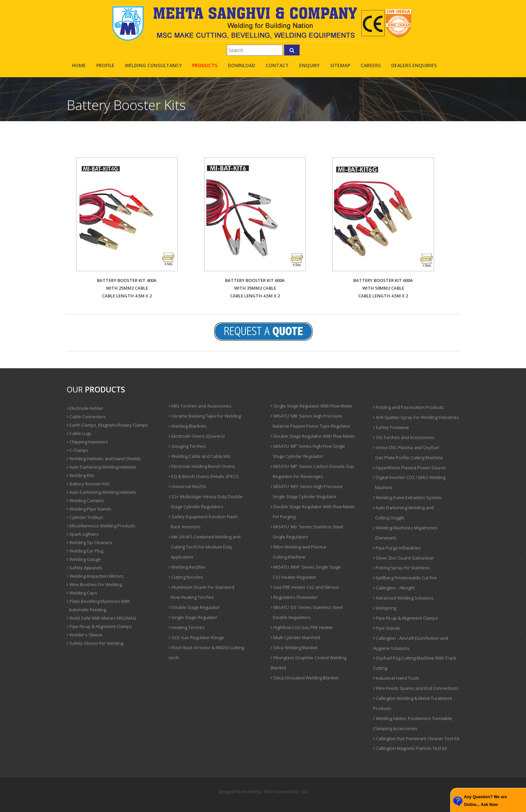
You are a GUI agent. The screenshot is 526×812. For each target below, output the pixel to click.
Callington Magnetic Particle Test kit (410, 748)
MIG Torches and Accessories (200, 406)
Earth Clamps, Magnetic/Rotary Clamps (107, 425)
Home (79, 65)
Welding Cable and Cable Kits (200, 456)
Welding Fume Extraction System (407, 497)
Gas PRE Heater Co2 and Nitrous (305, 587)
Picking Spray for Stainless (401, 568)
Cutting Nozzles (186, 577)
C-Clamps (78, 450)
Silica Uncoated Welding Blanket (305, 678)
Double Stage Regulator (194, 607)
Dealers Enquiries (414, 65)
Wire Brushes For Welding (94, 584)
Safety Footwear (391, 427)
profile (105, 65)
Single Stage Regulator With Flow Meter (312, 406)
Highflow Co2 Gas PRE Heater (302, 627)
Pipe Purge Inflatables (397, 548)
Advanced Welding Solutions (403, 598)
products (205, 65)
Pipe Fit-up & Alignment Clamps (99, 626)
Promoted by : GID (290, 792)
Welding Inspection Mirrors (95, 576)
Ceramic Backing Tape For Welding (205, 416)
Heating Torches (187, 627)
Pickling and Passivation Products (408, 407)
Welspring (385, 608)
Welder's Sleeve (85, 635)
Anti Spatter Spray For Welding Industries (416, 417)
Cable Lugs (79, 433)
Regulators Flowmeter (294, 597)
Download (242, 65)
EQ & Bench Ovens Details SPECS (204, 476)
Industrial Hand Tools (396, 678)
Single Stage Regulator (193, 617)
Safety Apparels (85, 568)
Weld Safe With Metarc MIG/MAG (101, 618)
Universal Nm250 (187, 486)
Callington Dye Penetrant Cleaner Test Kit (416, 738)
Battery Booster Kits (88, 484)
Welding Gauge (84, 559)
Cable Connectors (86, 417)
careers (371, 65)
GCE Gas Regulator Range (196, 637)
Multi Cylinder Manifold (295, 637)
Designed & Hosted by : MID (245, 792)
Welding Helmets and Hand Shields (104, 459)
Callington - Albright (394, 588)
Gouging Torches (187, 446)
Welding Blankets (188, 426)
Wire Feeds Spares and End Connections (416, 688)
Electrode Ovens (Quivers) (197, 436)
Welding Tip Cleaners (90, 542)
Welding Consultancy (153, 65)
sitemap (340, 65)
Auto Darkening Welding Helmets (101, 467)
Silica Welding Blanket (294, 648)
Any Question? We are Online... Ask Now (485, 801)
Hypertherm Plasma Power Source (409, 468)
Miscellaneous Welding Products (101, 526)
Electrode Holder (85, 408)
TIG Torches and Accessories (404, 437)
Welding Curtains (85, 500)
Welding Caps (82, 593)
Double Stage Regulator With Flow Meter (313, 436)
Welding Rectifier (187, 567)
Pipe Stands (387, 628)
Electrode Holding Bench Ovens (202, 466)
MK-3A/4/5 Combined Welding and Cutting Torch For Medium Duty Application (205, 547)
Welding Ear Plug (85, 551)
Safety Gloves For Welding (95, 643)
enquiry (309, 65)
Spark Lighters (83, 534)
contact (277, 65)
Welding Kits (81, 475)
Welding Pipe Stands (89, 509)
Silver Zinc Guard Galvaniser (404, 558)
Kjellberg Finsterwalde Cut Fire (405, 578)
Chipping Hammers (87, 442)
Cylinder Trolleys (85, 517)
